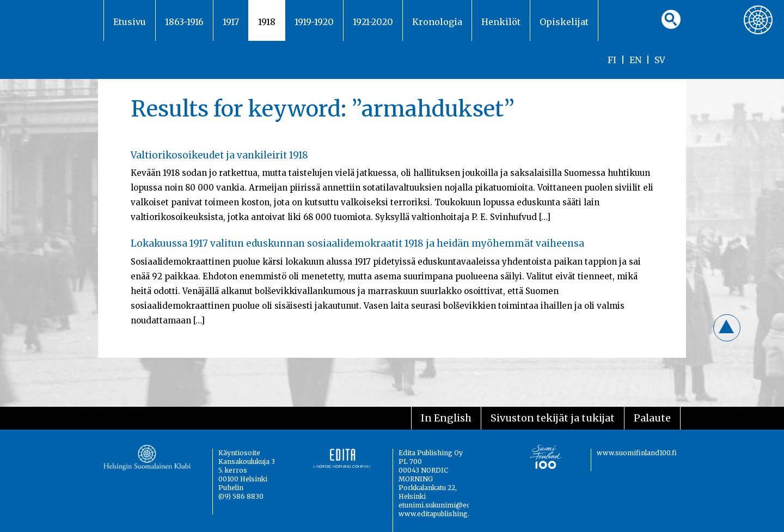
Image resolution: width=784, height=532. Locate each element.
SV (660, 60)
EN (635, 60)
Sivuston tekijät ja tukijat (553, 418)
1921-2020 (373, 22)
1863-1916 (184, 22)
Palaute (652, 418)
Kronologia (437, 22)
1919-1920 (314, 22)
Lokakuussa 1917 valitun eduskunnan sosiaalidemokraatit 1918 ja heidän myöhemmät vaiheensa (357, 243)
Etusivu (130, 22)
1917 (231, 22)
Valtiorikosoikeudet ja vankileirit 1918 (219, 155)
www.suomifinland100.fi (637, 453)
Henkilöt (501, 22)
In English (446, 418)
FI (612, 60)
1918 (267, 22)
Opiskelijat (564, 22)
